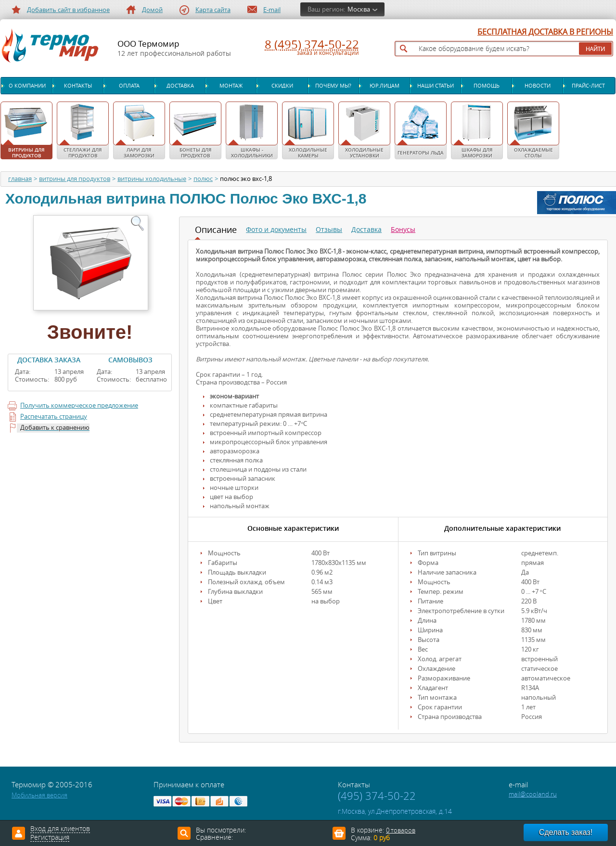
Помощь (487, 86)
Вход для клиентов (60, 829)
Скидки (282, 86)
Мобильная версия (39, 795)
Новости (538, 86)
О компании (27, 86)
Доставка (180, 86)
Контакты (78, 86)
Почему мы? (333, 86)
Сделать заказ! (566, 832)
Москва (359, 9)
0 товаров (401, 830)
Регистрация (50, 838)
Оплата (129, 86)
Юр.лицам (385, 86)
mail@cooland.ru (533, 794)
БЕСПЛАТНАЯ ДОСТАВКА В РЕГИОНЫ (545, 32)
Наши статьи (436, 86)
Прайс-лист (588, 86)
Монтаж (231, 86)
